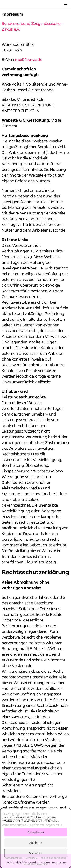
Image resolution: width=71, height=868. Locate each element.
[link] (66, 4)
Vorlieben (36, 853)
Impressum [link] (59, 862)
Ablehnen (35, 843)
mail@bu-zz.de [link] (29, 59)
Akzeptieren (36, 832)
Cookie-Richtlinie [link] (16, 862)
